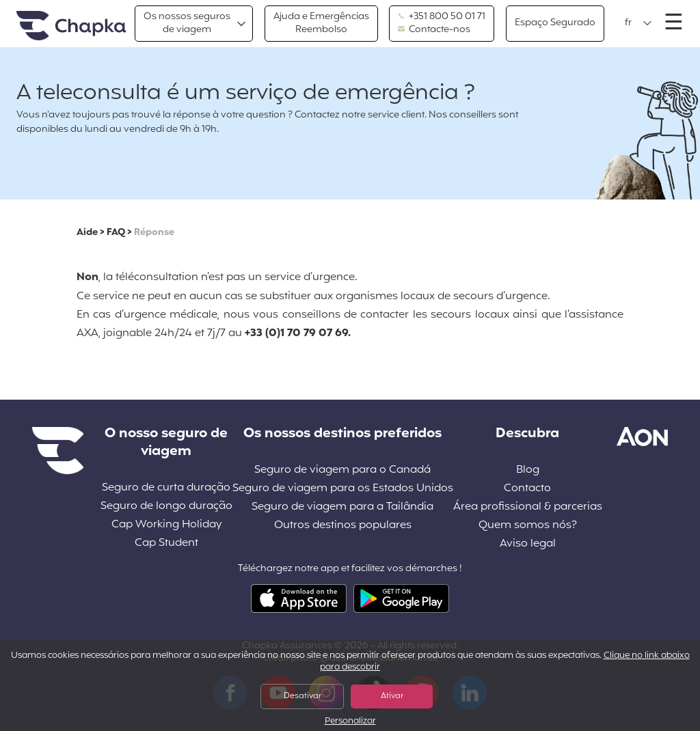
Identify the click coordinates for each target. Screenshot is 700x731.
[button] (638, 23)
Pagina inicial (71, 26)
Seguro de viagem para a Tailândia (342, 507)
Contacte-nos (434, 30)
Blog (528, 470)
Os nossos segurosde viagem (187, 23)
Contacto (527, 489)
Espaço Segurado (555, 23)
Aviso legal (528, 544)
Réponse (154, 233)
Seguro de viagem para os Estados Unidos (343, 489)
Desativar (302, 696)
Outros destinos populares (343, 526)
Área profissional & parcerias (528, 507)
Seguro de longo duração (166, 507)
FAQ (116, 233)
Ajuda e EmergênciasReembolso (321, 23)
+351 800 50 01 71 (442, 17)
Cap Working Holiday (166, 525)
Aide (87, 233)
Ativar (392, 696)
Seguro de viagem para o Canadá (342, 470)
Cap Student (166, 543)
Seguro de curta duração (166, 488)
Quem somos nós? (528, 526)
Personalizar (350, 722)
